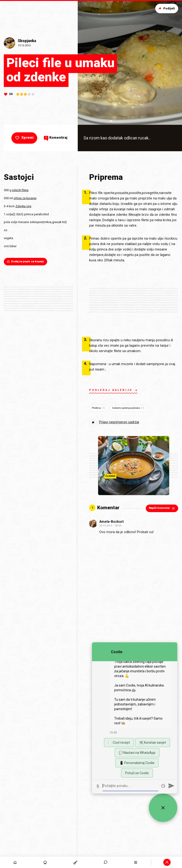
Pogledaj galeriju (113, 391)
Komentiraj (56, 138)
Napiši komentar (162, 508)
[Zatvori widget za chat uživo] (163, 808)
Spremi (24, 138)
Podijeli (166, 8)
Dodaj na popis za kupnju (25, 262)
